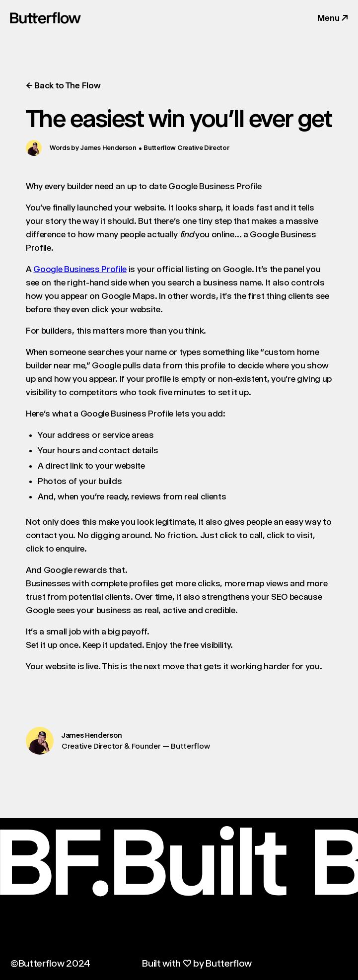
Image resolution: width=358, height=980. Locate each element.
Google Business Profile (80, 269)
